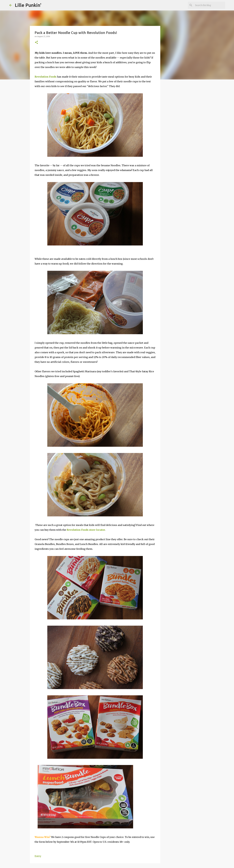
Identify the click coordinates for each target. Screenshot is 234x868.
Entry (38, 856)
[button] (36, 42)
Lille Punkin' (28, 5)
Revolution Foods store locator (86, 530)
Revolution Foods (46, 77)
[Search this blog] (210, 5)
